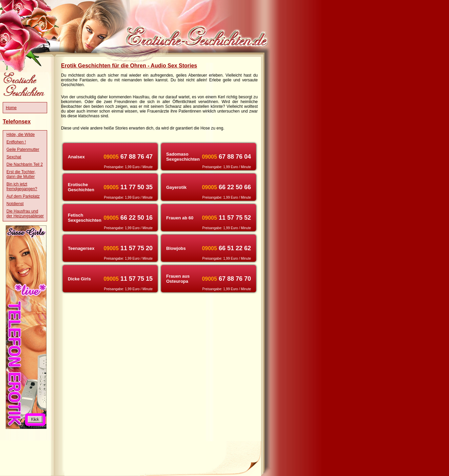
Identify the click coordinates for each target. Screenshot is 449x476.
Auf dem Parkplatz (23, 196)
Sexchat (14, 157)
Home (11, 108)
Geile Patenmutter (23, 150)
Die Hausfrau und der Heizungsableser (25, 214)
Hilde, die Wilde (21, 135)
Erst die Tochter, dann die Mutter (21, 174)
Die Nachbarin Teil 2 (25, 164)
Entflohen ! (16, 142)
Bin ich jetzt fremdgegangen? (22, 186)
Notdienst (15, 204)
